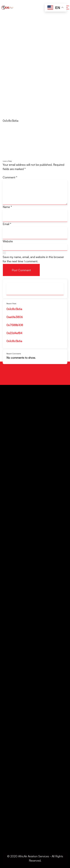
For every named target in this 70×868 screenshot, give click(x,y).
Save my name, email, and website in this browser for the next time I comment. (33, 259)
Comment (10, 177)
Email (7, 224)
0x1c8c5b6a (14, 309)
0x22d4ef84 (14, 333)
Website (8, 241)
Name (7, 207)
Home (7, 64)
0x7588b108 (15, 325)
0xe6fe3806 (15, 317)
